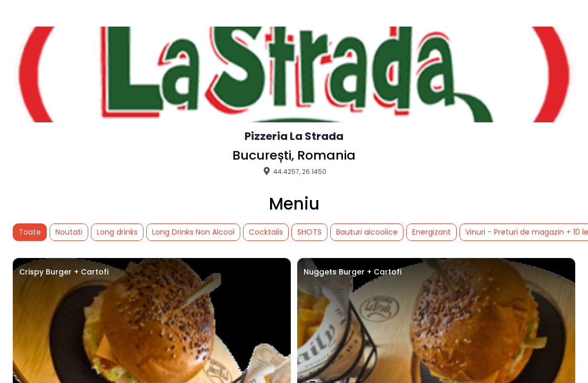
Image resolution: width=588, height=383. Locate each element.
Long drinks (117, 232)
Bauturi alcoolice (367, 232)
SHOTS (309, 232)
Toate (30, 232)
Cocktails (266, 232)
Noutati (69, 232)
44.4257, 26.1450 (294, 171)
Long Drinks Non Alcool (193, 232)
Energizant (431, 232)
